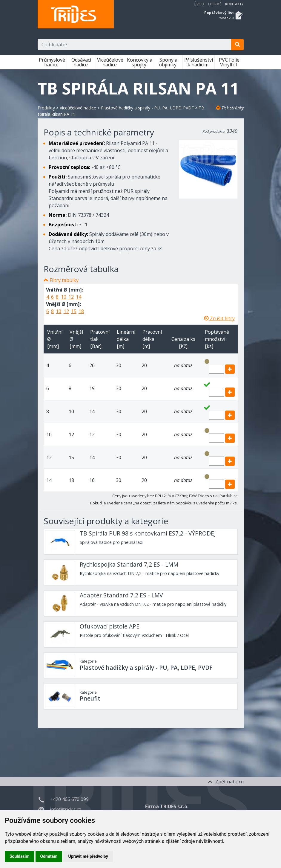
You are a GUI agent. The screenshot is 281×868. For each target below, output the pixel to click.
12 (71, 297)
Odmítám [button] (49, 856)
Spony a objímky (168, 62)
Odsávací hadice (81, 62)
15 (74, 311)
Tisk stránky (230, 108)
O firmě (215, 4)
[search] (237, 45)
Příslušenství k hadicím (199, 62)
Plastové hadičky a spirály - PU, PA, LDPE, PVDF (147, 108)
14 (79, 297)
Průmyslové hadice (52, 62)
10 (64, 297)
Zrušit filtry (219, 318)
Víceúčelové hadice (110, 62)
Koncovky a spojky (140, 62)
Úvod (199, 4)
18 (81, 311)
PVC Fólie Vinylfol (229, 62)
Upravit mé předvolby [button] (88, 856)
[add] (230, 369)
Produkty (46, 108)
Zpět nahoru (226, 782)
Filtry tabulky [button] (64, 280)
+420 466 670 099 (69, 799)
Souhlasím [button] (20, 856)
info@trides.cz (66, 809)
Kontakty (234, 4)
